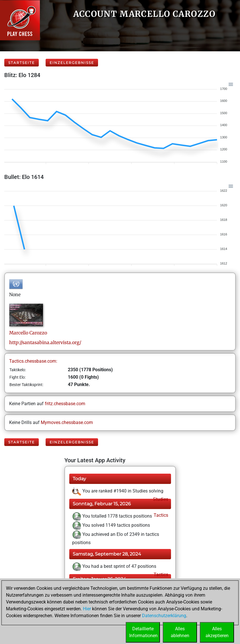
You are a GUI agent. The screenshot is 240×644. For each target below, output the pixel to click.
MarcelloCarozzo (28, 333)
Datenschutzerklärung (164, 616)
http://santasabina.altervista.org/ (45, 342)
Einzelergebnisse (72, 63)
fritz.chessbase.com (65, 404)
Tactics (160, 515)
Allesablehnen (180, 632)
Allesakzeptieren (217, 632)
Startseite (22, 63)
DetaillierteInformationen (143, 632)
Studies (160, 499)
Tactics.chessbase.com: (33, 361)
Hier (87, 609)
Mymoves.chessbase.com (67, 422)
